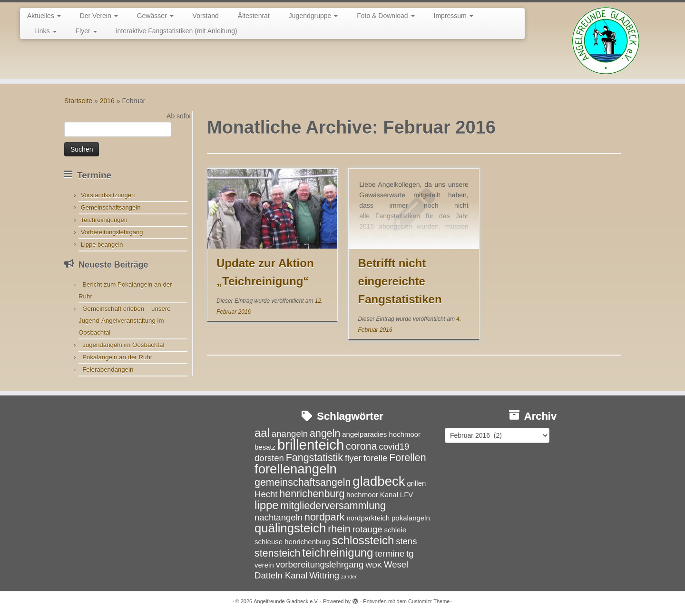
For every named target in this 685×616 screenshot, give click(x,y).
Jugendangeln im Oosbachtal (123, 345)
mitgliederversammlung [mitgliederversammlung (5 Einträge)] (333, 506)
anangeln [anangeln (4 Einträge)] (290, 434)
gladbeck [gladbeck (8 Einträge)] (379, 481)
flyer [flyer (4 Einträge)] (353, 458)
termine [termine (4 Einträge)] (390, 553)
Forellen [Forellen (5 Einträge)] (407, 458)
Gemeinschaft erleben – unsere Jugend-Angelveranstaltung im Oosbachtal (125, 321)
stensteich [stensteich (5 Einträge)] (277, 553)
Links (45, 31)
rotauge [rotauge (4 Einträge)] (367, 529)
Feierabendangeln (108, 370)
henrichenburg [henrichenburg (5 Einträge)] (312, 494)
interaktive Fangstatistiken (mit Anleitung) (177, 31)
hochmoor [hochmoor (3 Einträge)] (362, 495)
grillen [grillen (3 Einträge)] (416, 483)
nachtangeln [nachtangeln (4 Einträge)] (279, 517)
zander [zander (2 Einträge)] (349, 577)
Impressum (454, 16)
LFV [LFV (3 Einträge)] (406, 495)
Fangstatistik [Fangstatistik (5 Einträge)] (314, 458)
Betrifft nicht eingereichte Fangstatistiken (400, 281)
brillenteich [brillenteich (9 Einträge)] (311, 445)
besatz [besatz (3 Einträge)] (265, 447)
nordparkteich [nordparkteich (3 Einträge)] (368, 518)
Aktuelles (44, 16)
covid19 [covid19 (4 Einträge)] (394, 447)
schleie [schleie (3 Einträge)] (395, 530)
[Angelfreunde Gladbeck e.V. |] (606, 41)
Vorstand (206, 16)
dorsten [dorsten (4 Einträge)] (269, 458)
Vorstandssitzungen (108, 195)
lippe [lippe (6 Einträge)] (267, 505)
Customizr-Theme (429, 601)
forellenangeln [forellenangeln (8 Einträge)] (296, 469)
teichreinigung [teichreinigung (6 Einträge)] (338, 553)
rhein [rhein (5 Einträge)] (339, 529)
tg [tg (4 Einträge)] (410, 553)
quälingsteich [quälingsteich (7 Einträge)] (290, 528)
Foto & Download (386, 16)
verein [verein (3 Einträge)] (264, 565)
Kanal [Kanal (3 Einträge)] (389, 495)
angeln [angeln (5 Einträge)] (325, 433)
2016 (107, 101)
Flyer (86, 31)
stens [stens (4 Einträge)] (406, 541)
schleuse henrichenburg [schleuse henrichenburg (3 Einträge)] (292, 542)
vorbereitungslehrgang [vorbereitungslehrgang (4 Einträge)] (320, 564)
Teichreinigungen (104, 220)
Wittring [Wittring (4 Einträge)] (324, 575)
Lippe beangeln (102, 245)
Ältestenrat (254, 16)
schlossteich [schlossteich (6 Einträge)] (363, 540)
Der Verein (99, 16)
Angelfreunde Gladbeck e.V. (286, 601)
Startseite (78, 101)
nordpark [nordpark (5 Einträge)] (325, 517)
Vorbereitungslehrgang (112, 232)
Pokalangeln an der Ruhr (117, 357)
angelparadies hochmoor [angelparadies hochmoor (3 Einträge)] (381, 434)
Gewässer (155, 16)
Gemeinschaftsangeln (111, 207)
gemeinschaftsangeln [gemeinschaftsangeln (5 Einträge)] (303, 482)
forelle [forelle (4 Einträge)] (376, 458)
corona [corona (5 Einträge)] (362, 446)
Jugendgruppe (313, 16)
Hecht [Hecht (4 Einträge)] (266, 494)
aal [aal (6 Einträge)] (262, 433)
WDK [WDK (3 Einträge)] (374, 565)
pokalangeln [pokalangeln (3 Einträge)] (411, 518)
